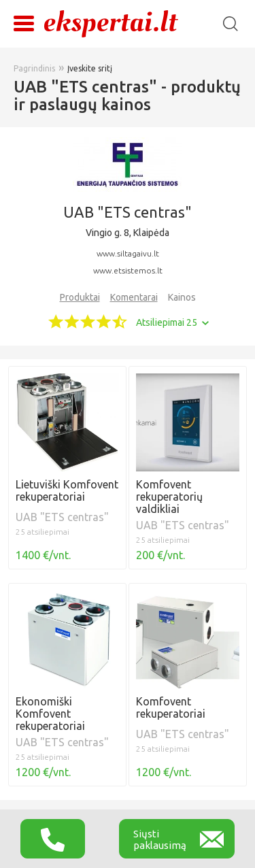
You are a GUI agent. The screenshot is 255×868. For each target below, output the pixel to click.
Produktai (80, 297)
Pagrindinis (34, 68)
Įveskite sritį (90, 68)
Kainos (182, 297)
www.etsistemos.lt (128, 270)
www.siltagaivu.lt (128, 253)
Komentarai (134, 297)
